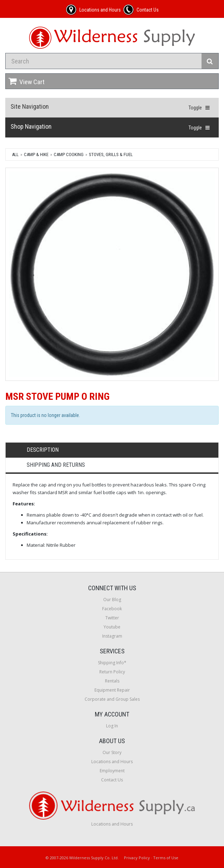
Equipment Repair (112, 690)
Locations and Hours (112, 762)
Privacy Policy (137, 858)
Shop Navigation (31, 126)
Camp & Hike (36, 154)
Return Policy (112, 672)
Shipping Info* (112, 663)
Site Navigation (30, 106)
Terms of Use (166, 858)
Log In (112, 726)
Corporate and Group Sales (112, 699)
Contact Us (112, 780)
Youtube (112, 627)
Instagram (112, 636)
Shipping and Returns (56, 465)
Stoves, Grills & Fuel (111, 154)
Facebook (112, 609)
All (15, 154)
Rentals (112, 681)
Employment (112, 771)
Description (43, 450)
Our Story (112, 752)
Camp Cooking (69, 154)
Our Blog (112, 600)
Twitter (112, 618)
